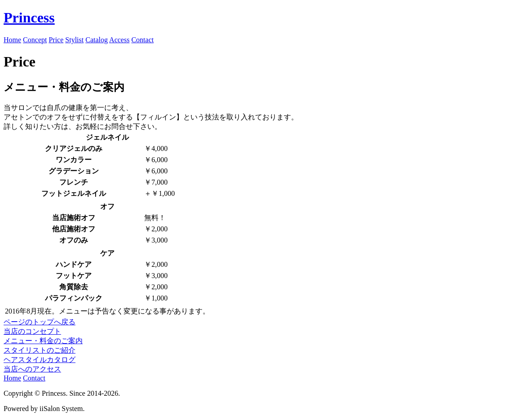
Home (12, 40)
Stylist (74, 40)
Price (56, 40)
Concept (35, 40)
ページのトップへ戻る (40, 322)
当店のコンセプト (32, 331)
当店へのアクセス (32, 369)
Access (119, 40)
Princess (29, 18)
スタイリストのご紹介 (40, 350)
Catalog (97, 40)
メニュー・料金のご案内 (43, 341)
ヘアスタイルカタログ (40, 360)
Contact (142, 40)
